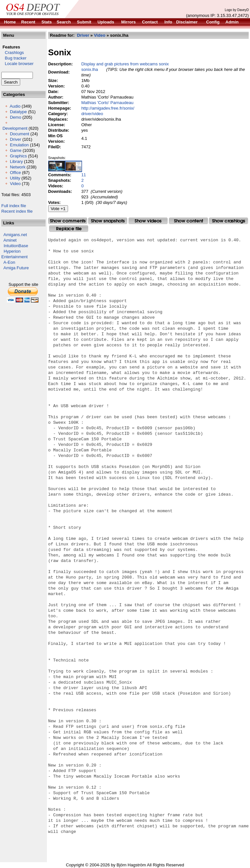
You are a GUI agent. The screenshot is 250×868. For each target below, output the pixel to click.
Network (18, 167)
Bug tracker (14, 58)
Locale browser (17, 64)
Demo (15, 117)
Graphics (18, 156)
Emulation (19, 145)
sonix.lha (90, 69)
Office (15, 173)
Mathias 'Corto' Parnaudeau (107, 103)
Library (16, 161)
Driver (15, 139)
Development (15, 128)
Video (15, 184)
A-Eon (9, 262)
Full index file (14, 206)
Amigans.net (15, 235)
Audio (15, 106)
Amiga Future (16, 268)
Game (15, 150)
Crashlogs (13, 53)
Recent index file (17, 211)
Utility (15, 178)
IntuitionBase (16, 246)
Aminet (10, 240)
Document (19, 134)
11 (84, 175)
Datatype (18, 112)
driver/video (92, 114)
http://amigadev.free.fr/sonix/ (108, 108)
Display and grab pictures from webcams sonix (125, 64)
